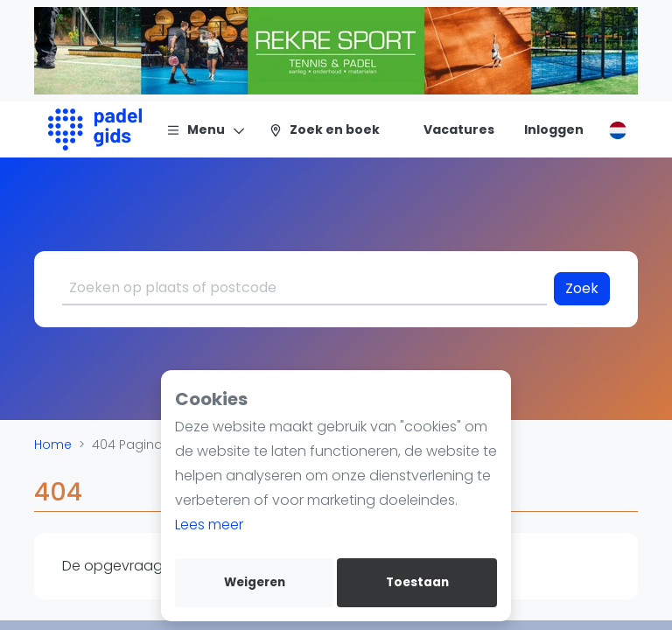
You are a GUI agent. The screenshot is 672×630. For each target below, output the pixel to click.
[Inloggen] (554, 129)
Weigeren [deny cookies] (255, 582)
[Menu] (206, 129)
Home (53, 444)
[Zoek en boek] (324, 129)
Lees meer (209, 525)
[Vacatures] (448, 129)
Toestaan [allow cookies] (417, 582)
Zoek (582, 288)
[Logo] (95, 129)
